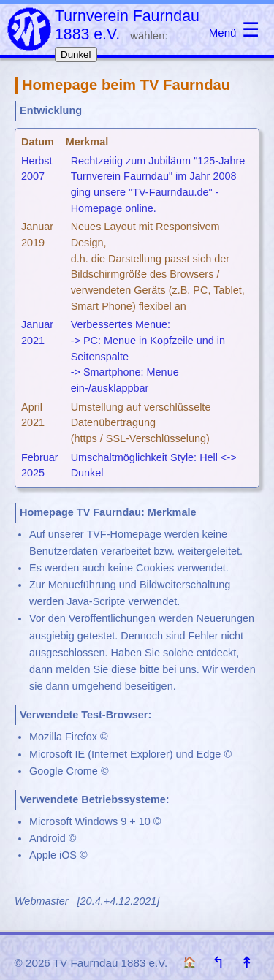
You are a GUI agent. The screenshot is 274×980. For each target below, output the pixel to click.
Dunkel (76, 54)
